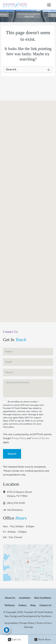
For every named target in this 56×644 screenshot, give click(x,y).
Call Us (14, 640)
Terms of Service (40, 438)
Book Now (42, 640)
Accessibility (11, 623)
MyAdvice (46, 616)
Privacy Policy (19, 438)
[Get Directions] (13, 510)
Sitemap (28, 627)
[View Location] (5, 492)
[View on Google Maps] (28, 562)
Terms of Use (43, 623)
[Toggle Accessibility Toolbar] (7, 630)
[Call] (14, 503)
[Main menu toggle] (49, 5)
